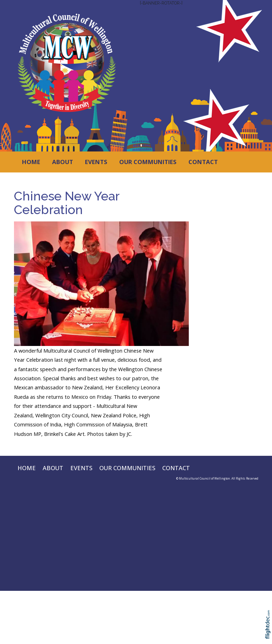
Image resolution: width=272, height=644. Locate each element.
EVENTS (96, 162)
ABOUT (63, 162)
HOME (31, 162)
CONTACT (203, 162)
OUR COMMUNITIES (148, 162)
